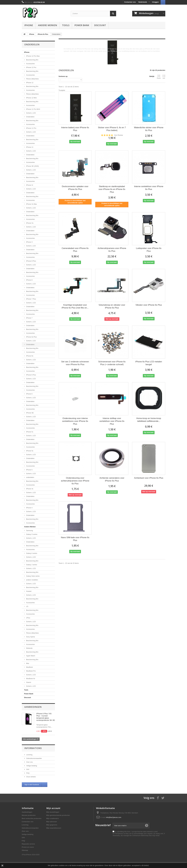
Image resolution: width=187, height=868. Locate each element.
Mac (27, 663)
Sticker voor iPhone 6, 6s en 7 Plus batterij (112, 129)
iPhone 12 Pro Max (33, 56)
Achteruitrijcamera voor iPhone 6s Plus (112, 250)
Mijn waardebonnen (54, 828)
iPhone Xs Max (31, 204)
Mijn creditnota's (53, 818)
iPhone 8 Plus (31, 261)
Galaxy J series (31, 565)
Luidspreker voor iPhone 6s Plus (149, 250)
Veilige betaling (31, 766)
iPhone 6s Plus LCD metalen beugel (149, 363)
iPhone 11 (30, 147)
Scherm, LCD (31, 113)
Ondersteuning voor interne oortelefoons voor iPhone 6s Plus (75, 421)
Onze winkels (31, 777)
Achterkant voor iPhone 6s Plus (149, 478)
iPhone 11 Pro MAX (33, 109)
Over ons (29, 762)
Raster (159, 77)
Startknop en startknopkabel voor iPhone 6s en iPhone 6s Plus (112, 189)
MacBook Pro (31, 671)
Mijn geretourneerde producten (58, 815)
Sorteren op (63, 76)
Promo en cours (28, 847)
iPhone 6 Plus (31, 375)
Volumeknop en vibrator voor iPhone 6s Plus (112, 306)
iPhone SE (30, 413)
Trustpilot (62, 90)
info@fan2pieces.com (114, 817)
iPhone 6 (29, 394)
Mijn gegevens (52, 825)
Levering (29, 755)
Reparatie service (28, 844)
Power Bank (82, 25)
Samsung (29, 530)
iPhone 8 (29, 280)
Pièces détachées (32, 79)
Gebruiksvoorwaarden (34, 758)
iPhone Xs (30, 223)
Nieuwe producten (29, 815)
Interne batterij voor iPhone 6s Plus (75, 129)
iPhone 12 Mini (31, 98)
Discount (100, 25)
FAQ (28, 773)
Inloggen (155, 2)
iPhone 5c (29, 432)
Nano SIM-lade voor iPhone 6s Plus (75, 539)
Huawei (29, 591)
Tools (66, 25)
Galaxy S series (32, 534)
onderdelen (30, 477)
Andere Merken (48, 25)
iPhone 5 (29, 470)
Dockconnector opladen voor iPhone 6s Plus (75, 188)
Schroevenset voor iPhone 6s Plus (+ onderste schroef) (112, 363)
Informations (33, 748)
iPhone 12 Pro (31, 67)
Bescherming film (32, 60)
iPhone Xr (29, 185)
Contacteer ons (130, 2)
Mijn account (53, 808)
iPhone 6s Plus (31, 337)
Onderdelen (30, 117)
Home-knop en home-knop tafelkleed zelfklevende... (149, 420)
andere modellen (32, 580)
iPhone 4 (29, 508)
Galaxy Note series (33, 576)
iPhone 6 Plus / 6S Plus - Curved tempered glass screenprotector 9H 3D (46, 717)
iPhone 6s (29, 356)
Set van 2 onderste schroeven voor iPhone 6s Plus (75, 363)
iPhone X (29, 242)
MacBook (29, 667)
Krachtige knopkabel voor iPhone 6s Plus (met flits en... (75, 306)
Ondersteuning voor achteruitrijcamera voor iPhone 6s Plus (75, 481)
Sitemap (25, 850)
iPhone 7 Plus (31, 299)
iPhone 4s (29, 489)
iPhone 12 (30, 83)
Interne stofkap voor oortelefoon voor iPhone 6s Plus (112, 421)
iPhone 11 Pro (31, 128)
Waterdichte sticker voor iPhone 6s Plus (149, 129)
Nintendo (29, 648)
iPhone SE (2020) (32, 166)
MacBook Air (30, 679)
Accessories (30, 64)
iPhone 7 (29, 318)
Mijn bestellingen (53, 812)
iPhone (29, 25)
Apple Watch (30, 656)
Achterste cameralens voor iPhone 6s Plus (112, 479)
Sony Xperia (30, 637)
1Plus (28, 618)
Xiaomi (28, 682)
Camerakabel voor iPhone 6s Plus (75, 250)
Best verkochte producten (32, 818)
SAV (28, 769)
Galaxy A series (31, 553)
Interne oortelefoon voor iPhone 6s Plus (149, 188)
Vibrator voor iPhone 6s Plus (149, 305)
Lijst (164, 77)
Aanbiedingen (33, 707)
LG (27, 606)
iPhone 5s (29, 451)
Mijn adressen (52, 822)
